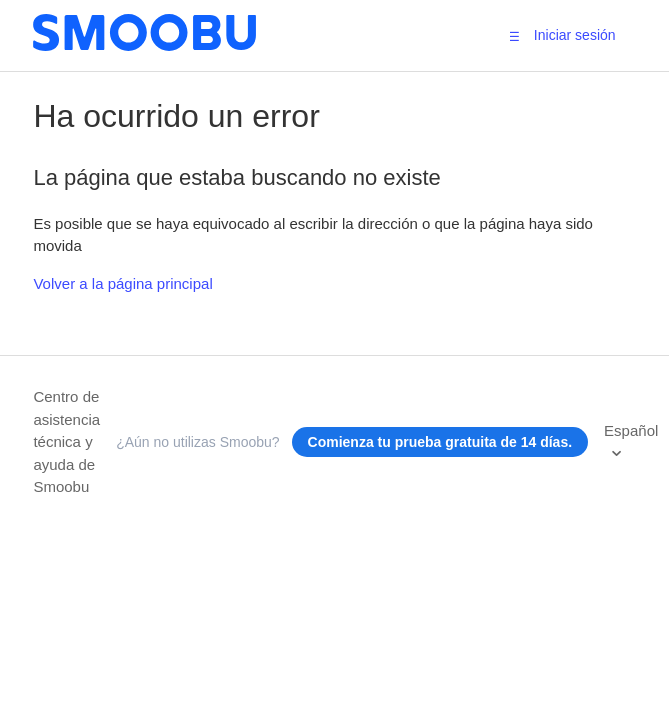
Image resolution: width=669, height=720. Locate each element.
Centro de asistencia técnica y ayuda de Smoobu (66, 441)
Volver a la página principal (122, 283)
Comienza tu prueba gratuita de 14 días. (440, 442)
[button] (514, 36)
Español (631, 430)
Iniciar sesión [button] (575, 35)
